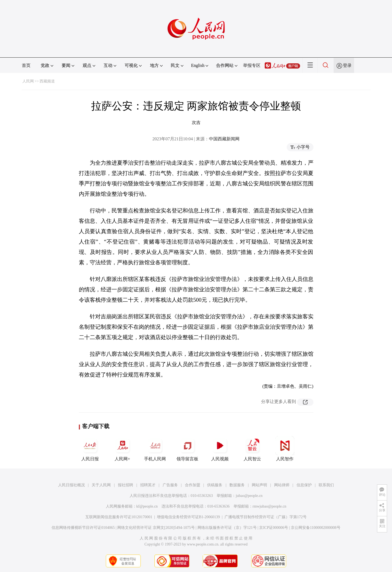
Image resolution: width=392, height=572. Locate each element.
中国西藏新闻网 (224, 139)
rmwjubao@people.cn (270, 506)
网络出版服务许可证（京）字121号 (227, 528)
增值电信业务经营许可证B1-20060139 (188, 517)
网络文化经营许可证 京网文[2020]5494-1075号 (156, 528)
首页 (26, 65)
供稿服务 (215, 485)
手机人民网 (155, 449)
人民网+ (122, 449)
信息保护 (304, 485)
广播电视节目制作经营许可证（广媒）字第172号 (266, 517)
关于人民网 (101, 485)
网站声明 (259, 485)
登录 (347, 65)
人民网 (28, 81)
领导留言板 (187, 449)
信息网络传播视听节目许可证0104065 (83, 528)
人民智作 (285, 449)
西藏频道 (47, 81)
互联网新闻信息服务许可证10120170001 (119, 517)
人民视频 (220, 449)
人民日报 (90, 449)
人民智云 (252, 449)
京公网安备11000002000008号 (315, 528)
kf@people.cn (147, 506)
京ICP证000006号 (274, 528)
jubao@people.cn (249, 496)
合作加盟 (193, 485)
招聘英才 (148, 485)
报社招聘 (125, 485)
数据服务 (237, 485)
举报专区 (252, 65)
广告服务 (170, 485)
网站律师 (282, 485)
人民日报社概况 (71, 485)
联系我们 (326, 485)
